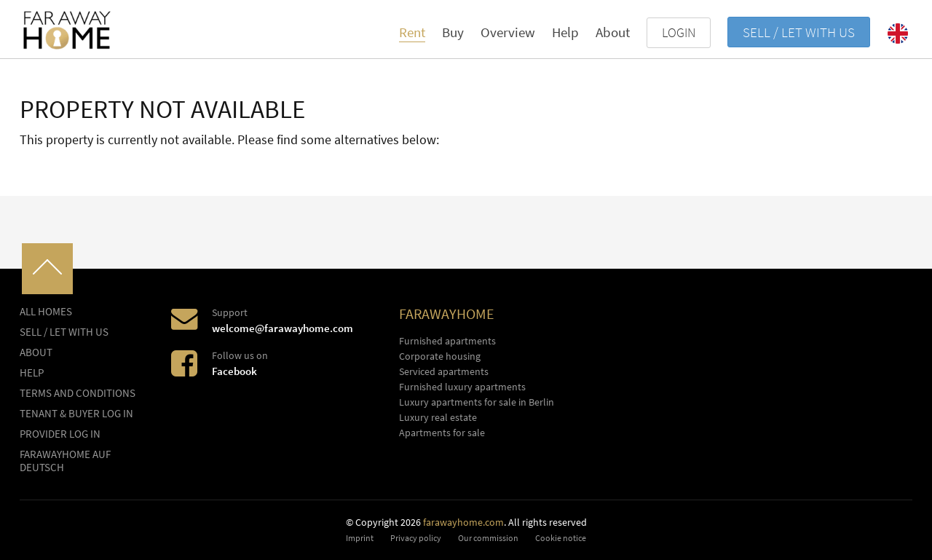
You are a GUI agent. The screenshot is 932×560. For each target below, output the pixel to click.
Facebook (234, 371)
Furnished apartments (447, 341)
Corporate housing (440, 356)
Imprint (360, 538)
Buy (453, 32)
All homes (46, 312)
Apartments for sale (442, 433)
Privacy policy (416, 538)
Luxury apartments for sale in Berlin (477, 402)
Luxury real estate (438, 417)
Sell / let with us (799, 32)
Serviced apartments (444, 371)
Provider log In (60, 434)
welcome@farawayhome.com (283, 328)
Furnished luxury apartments (462, 387)
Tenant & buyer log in (76, 414)
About (613, 32)
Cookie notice (561, 538)
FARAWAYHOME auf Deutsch (65, 461)
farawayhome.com (463, 522)
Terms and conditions (78, 393)
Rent (412, 32)
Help (565, 32)
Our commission (488, 538)
